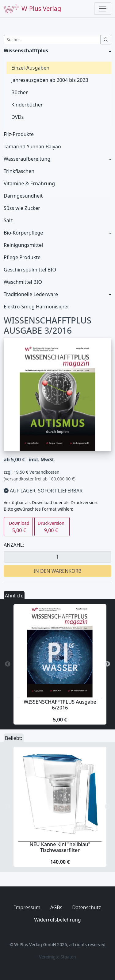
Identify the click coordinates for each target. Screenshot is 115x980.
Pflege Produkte (22, 257)
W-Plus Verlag (32, 9)
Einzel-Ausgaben (30, 68)
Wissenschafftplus (26, 50)
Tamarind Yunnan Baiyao (32, 147)
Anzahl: (14, 545)
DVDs (17, 117)
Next (107, 664)
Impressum (27, 907)
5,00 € (19, 527)
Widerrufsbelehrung (57, 920)
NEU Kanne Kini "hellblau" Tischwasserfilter (60, 847)
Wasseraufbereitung (27, 159)
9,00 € (51, 527)
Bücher (20, 92)
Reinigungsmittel (23, 245)
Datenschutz (86, 907)
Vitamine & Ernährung (29, 183)
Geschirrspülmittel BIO (30, 270)
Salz (8, 220)
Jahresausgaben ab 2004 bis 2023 (50, 80)
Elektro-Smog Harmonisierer (36, 307)
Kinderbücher (27, 105)
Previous (8, 664)
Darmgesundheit (23, 196)
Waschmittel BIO (23, 282)
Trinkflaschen (19, 171)
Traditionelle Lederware (31, 294)
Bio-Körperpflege (23, 233)
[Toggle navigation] (103, 9)
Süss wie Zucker (22, 208)
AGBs (56, 907)
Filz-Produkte (19, 134)
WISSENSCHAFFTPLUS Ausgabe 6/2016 (60, 705)
